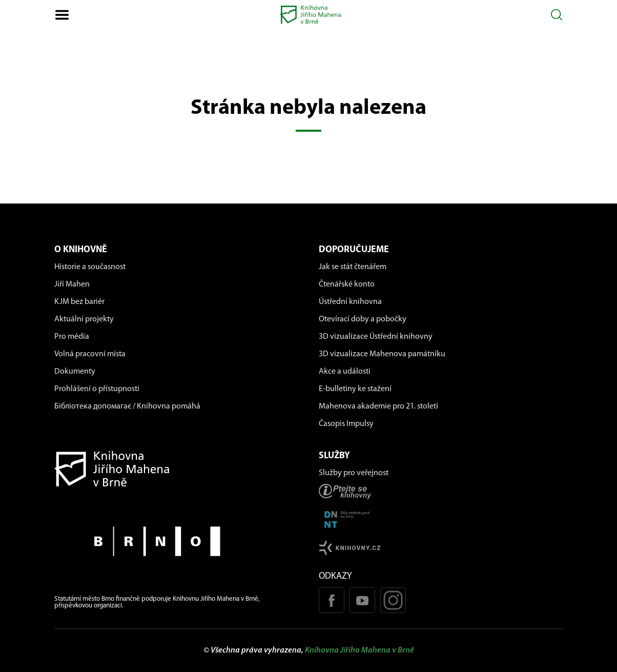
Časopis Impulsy (346, 424)
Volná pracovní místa (90, 354)
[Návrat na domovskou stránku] (176, 469)
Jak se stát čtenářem (353, 267)
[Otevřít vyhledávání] (557, 15)
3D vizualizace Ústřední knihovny (376, 337)
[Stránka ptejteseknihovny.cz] (441, 491)
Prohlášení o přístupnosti (97, 389)
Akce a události (345, 372)
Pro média (72, 337)
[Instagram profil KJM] (393, 600)
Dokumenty (75, 372)
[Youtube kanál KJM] (362, 600)
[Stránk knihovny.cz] (441, 548)
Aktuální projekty (84, 319)
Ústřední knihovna (350, 302)
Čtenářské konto (347, 284)
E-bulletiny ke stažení (355, 389)
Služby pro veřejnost (354, 473)
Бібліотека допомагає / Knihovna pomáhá (127, 406)
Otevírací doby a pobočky (363, 319)
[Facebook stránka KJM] (332, 600)
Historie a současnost (90, 267)
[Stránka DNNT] (441, 520)
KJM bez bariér (79, 302)
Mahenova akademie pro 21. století (378, 406)
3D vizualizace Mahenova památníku (382, 354)
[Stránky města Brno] (176, 541)
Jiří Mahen (72, 284)
